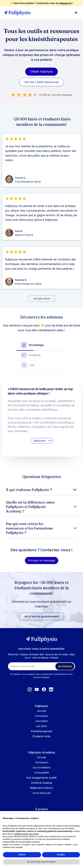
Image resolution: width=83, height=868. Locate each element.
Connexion (42, 716)
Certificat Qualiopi (41, 783)
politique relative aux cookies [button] (27, 834)
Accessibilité (42, 773)
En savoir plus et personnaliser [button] (41, 862)
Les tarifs (41, 726)
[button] (76, 13)
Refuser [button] (22, 855)
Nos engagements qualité (41, 778)
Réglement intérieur (42, 788)
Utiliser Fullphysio (41, 72)
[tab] (42, 346)
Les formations (41, 767)
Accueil (42, 711)
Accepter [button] (61, 855)
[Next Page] (42, 299)
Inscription (42, 721)
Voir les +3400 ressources (41, 82)
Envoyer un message (42, 560)
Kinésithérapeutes (41, 731)
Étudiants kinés (41, 736)
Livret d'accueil (42, 793)
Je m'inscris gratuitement (42, 616)
